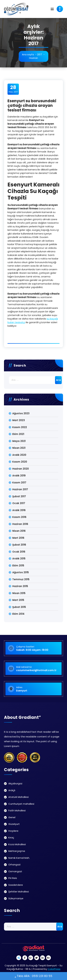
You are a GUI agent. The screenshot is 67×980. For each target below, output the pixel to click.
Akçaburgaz (15, 783)
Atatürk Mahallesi (18, 797)
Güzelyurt (14, 824)
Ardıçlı (12, 790)
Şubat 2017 (19, 496)
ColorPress (54, 969)
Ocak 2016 (19, 552)
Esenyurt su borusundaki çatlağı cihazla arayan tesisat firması (32, 105)
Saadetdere (16, 885)
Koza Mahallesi (17, 844)
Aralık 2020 (19, 455)
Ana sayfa (28, 54)
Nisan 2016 (19, 531)
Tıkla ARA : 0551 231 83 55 (33, 976)
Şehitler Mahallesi (19, 892)
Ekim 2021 (18, 434)
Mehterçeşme (17, 851)
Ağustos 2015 (21, 572)
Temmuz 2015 (21, 579)
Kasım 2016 (19, 517)
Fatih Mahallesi (17, 810)
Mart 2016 (18, 538)
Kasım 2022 (20, 427)
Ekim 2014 (18, 614)
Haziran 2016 (20, 524)
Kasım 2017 (19, 483)
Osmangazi (15, 871)
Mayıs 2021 (19, 441)
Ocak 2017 (19, 503)
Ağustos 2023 (21, 413)
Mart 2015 (18, 600)
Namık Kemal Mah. (19, 858)
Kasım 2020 (20, 462)
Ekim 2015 (18, 566)
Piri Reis (13, 878)
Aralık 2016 (19, 510)
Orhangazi (14, 865)
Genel (12, 817)
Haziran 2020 (21, 469)
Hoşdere (13, 831)
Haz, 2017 (13, 89)
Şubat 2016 (19, 545)
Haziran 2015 (20, 586)
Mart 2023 (19, 420)
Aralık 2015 (19, 559)
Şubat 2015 (19, 607)
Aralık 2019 (19, 476)
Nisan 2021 (19, 448)
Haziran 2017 (20, 489)
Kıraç (11, 837)
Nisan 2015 (19, 593)
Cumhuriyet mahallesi (21, 804)
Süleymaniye (16, 898)
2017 (40, 54)
